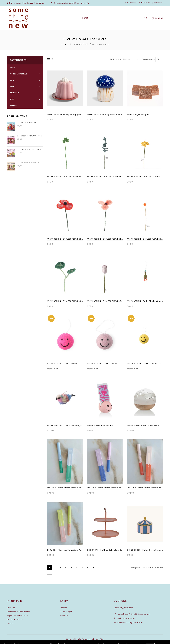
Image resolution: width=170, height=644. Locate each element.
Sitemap (64, 616)
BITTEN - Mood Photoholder (100, 426)
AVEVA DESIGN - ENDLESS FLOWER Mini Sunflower (145, 177)
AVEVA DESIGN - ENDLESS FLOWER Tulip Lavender (105, 301)
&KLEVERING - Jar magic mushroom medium (105, 115)
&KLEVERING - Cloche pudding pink (64, 115)
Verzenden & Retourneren (19, 612)
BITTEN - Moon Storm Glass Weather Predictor (145, 426)
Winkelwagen (145, 3)
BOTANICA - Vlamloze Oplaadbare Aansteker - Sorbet (65, 550)
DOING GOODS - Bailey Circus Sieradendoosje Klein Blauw (145, 550)
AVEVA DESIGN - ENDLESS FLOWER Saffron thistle (145, 239)
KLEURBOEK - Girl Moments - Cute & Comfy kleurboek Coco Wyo (30, 162)
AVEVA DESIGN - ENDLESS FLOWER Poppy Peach (105, 239)
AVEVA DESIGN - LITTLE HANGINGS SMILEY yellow (145, 363)
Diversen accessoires (100, 44)
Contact (11, 623)
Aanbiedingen (66, 612)
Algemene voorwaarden (17, 616)
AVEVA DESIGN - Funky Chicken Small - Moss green (145, 301)
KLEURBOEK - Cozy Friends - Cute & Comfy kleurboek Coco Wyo (30, 149)
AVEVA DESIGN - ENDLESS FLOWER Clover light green (65, 177)
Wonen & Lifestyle (81, 44)
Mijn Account (131, 3)
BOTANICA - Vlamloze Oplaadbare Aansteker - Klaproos (145, 488)
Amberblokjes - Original (139, 115)
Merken (64, 608)
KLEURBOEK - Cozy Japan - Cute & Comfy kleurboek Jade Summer (30, 136)
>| (49, 572)
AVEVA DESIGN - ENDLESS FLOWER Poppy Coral (65, 239)
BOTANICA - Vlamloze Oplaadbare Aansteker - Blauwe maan (105, 488)
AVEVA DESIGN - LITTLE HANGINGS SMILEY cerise (65, 363)
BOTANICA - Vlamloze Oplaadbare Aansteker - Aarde (65, 488)
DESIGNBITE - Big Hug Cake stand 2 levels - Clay (105, 550)
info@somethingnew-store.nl (130, 623)
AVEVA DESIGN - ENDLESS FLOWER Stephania (65, 301)
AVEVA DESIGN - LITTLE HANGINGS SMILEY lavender (105, 363)
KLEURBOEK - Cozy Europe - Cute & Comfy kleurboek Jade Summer (30, 123)
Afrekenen (158, 3)
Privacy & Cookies (15, 620)
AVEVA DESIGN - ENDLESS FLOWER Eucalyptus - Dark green (105, 177)
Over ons (11, 608)
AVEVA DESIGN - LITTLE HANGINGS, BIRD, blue (65, 426)
